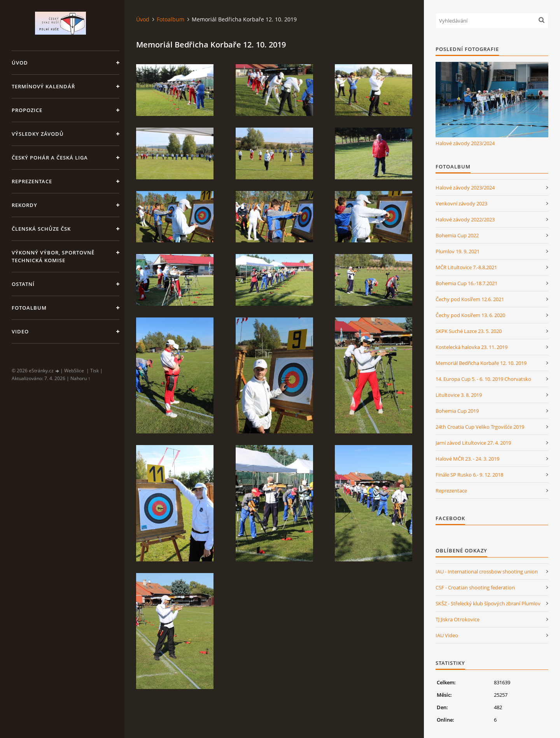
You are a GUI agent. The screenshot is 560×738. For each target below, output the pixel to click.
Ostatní (23, 284)
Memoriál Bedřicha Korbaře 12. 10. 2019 (481, 363)
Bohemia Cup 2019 (457, 411)
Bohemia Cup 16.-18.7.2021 (466, 283)
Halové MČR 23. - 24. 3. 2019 (467, 459)
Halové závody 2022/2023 (465, 219)
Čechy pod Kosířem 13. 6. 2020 (470, 315)
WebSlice (74, 371)
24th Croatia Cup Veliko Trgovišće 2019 (480, 427)
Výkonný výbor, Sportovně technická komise (53, 256)
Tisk (94, 371)
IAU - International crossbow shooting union (487, 571)
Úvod (20, 63)
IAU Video (447, 635)
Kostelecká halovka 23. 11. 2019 (472, 347)
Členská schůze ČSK (41, 229)
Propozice (27, 110)
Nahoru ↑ (80, 378)
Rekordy (24, 205)
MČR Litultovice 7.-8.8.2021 (466, 267)
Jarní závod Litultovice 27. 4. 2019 (473, 443)
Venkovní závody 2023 (461, 203)
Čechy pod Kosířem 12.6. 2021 (470, 299)
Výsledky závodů (38, 134)
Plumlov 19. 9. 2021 (458, 251)
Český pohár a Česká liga (50, 158)
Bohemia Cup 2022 (457, 235)
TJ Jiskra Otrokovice (458, 619)
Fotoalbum (29, 308)
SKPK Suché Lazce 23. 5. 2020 (469, 331)
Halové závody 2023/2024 (465, 143)
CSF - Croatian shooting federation (475, 587)
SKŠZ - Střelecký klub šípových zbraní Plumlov (488, 603)
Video (20, 331)
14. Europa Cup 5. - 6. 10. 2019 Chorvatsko (483, 379)
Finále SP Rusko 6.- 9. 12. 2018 (469, 475)
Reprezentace (32, 181)
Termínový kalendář (43, 86)
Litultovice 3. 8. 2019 (459, 395)
